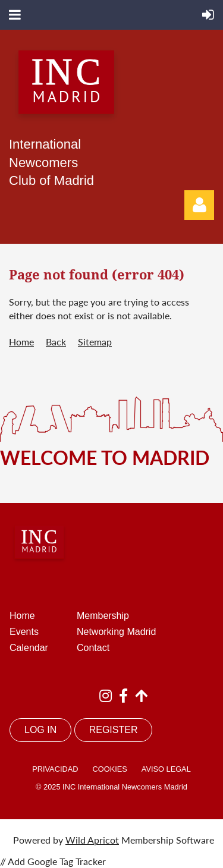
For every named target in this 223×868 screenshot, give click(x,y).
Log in (199, 205)
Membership (103, 616)
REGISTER (114, 730)
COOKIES (109, 769)
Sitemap (95, 342)
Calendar (29, 648)
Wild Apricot (92, 840)
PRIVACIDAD (55, 769)
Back (56, 342)
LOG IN (40, 730)
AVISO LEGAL (166, 769)
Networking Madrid (116, 632)
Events (24, 632)
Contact (93, 648)
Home (21, 342)
